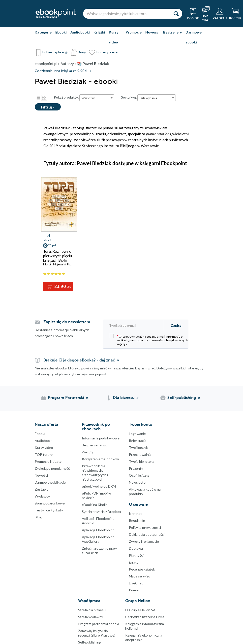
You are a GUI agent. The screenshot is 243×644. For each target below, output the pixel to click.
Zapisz (176, 325)
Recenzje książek (142, 569)
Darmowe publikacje (50, 482)
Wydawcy (42, 496)
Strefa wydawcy (91, 617)
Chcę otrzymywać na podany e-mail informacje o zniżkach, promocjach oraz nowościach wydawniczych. (149, 340)
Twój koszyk (138, 447)
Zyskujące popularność (52, 468)
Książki (99, 32)
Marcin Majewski (54, 264)
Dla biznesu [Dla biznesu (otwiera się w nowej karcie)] (124, 398)
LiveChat (136, 583)
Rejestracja (138, 441)
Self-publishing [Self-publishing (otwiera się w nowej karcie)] (182, 398)
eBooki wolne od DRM (99, 486)
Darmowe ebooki (194, 37)
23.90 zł (62, 286)
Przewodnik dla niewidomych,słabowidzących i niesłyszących (95, 473)
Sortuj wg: (129, 97)
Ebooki (61, 32)
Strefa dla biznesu (92, 610)
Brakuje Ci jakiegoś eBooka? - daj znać (79, 360)
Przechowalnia (140, 454)
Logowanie (137, 434)
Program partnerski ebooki (99, 624)
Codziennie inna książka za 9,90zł (61, 71)
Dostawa (136, 548)
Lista (38, 98)
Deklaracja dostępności (147, 534)
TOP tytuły (44, 454)
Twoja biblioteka (142, 461)
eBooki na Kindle (95, 505)
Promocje (134, 32)
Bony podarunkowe (50, 503)
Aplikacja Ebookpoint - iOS (102, 530)
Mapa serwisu (140, 576)
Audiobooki (80, 32)
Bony (82, 52)
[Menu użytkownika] (220, 14)
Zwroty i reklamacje (144, 541)
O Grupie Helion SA (140, 610)
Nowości (152, 32)
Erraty (134, 562)
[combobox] (97, 98)
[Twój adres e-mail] (135, 325)
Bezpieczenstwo (95, 445)
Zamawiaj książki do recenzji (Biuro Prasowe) (97, 633)
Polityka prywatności (145, 527)
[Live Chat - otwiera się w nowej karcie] (206, 14)
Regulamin (137, 520)
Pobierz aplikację (55, 52)
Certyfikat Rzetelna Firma (145, 617)
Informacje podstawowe (101, 438)
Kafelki (44, 98)
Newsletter (138, 482)
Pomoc (134, 590)
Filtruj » (48, 107)
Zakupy (88, 452)
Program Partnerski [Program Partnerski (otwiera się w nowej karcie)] (66, 398)
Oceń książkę (139, 475)
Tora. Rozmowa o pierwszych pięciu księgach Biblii (58, 256)
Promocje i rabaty (48, 461)
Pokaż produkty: (66, 97)
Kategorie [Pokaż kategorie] (43, 32)
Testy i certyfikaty (49, 510)
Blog (38, 517)
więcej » (122, 344)
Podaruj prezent (109, 52)
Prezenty (136, 468)
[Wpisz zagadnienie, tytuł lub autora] (126, 14)
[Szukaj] (176, 14)
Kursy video (114, 37)
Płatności (136, 555)
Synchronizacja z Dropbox (101, 512)
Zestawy (42, 489)
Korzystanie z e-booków (100, 459)
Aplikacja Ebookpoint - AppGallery (99, 539)
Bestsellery (172, 32)
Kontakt (135, 514)
